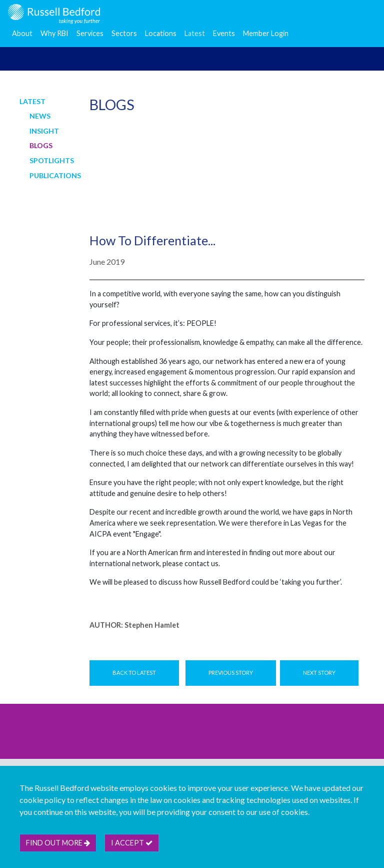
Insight (44, 131)
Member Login (266, 33)
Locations (161, 33)
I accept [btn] (132, 843)
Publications (55, 175)
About (22, 33)
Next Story (319, 673)
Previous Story (231, 673)
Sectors (124, 33)
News (40, 116)
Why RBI (54, 33)
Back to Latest (134, 673)
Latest (195, 33)
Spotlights (52, 160)
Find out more (58, 843)
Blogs (41, 145)
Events (224, 33)
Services (90, 33)
